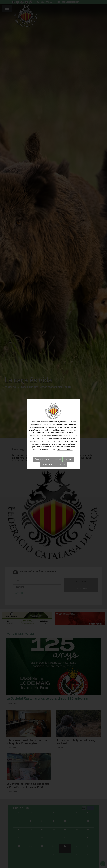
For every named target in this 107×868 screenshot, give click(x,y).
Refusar (68, 459)
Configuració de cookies (54, 464)
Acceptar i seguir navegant (48, 459)
